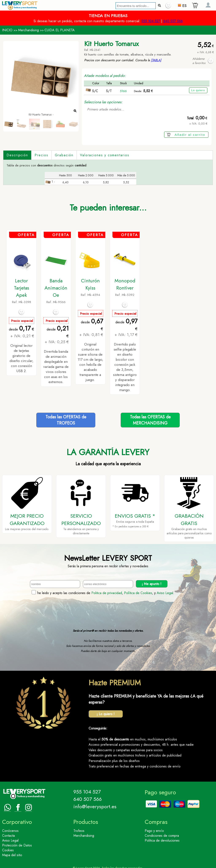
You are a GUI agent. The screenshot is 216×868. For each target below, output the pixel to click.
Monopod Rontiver (125, 284)
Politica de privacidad (107, 593)
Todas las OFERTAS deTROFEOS (66, 420)
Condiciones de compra (162, 835)
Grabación (64, 155)
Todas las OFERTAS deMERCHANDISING (150, 420)
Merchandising (28, 30)
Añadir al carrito (190, 135)
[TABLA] (156, 60)
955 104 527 (151, 21)
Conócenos (10, 831)
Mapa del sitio (12, 855)
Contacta (8, 835)
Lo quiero (198, 90)
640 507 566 (173, 21)
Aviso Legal (165, 593)
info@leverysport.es (95, 806)
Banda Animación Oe (56, 288)
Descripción (17, 155)
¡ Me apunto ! (152, 584)
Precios (41, 155)
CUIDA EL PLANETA (60, 30)
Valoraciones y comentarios (105, 155)
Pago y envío (154, 831)
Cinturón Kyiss (90, 284)
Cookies (8, 850)
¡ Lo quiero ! (106, 714)
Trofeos (79, 831)
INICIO (7, 30)
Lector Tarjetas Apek (22, 288)
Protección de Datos (17, 845)
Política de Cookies (138, 593)
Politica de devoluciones (162, 840)
